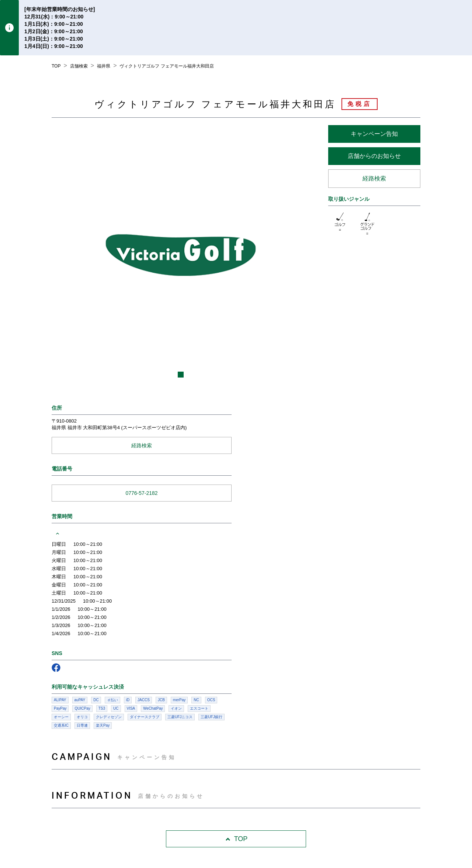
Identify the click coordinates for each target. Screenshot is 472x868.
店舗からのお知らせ (374, 156)
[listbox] (181, 254)
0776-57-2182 (141, 493)
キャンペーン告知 (374, 134)
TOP (236, 839)
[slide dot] (181, 375)
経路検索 (374, 178)
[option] (181, 254)
